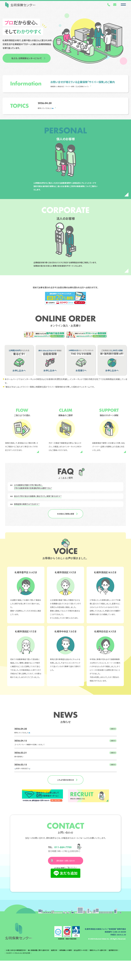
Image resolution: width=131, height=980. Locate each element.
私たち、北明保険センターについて (27, 58)
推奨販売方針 (113, 969)
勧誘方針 (54, 969)
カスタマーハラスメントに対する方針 (18, 972)
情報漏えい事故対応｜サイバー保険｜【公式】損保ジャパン (76, 86)
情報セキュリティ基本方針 (98, 969)
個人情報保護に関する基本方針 (39, 969)
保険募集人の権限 (65, 969)
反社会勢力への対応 (81, 969)
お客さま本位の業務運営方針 (16, 969)
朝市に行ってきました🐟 (48, 108)
